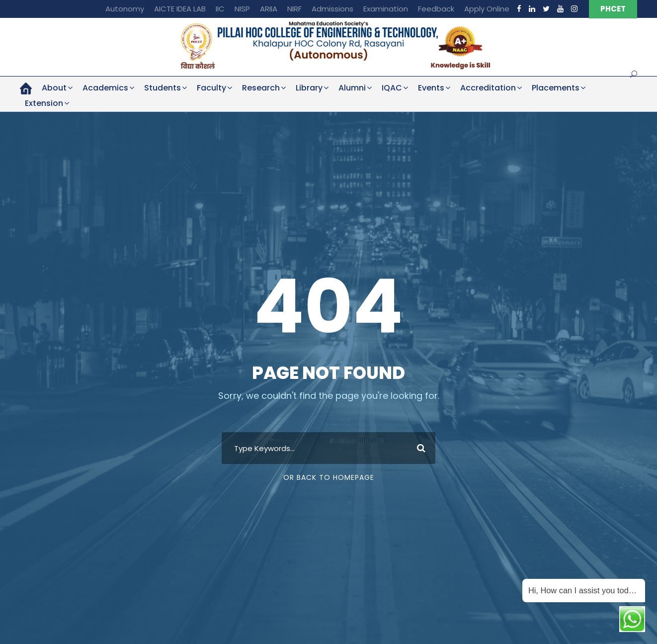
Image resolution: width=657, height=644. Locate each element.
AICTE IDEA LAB (180, 9)
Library (309, 88)
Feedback (436, 9)
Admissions (332, 9)
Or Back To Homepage (329, 477)
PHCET (613, 9)
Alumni (352, 88)
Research (261, 88)
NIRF (294, 9)
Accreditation (488, 88)
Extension (44, 103)
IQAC (392, 88)
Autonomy (125, 9)
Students (163, 88)
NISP (242, 9)
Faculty (211, 88)
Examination (386, 9)
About (54, 88)
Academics (105, 88)
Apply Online (487, 9)
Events (431, 88)
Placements (556, 88)
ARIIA (269, 9)
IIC (220, 9)
